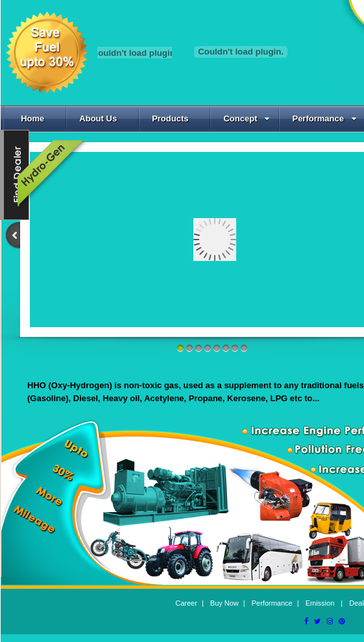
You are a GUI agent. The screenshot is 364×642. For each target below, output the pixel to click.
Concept (247, 118)
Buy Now (224, 603)
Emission (321, 603)
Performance (272, 603)
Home (30, 118)
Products (170, 118)
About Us (98, 118)
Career (186, 603)
